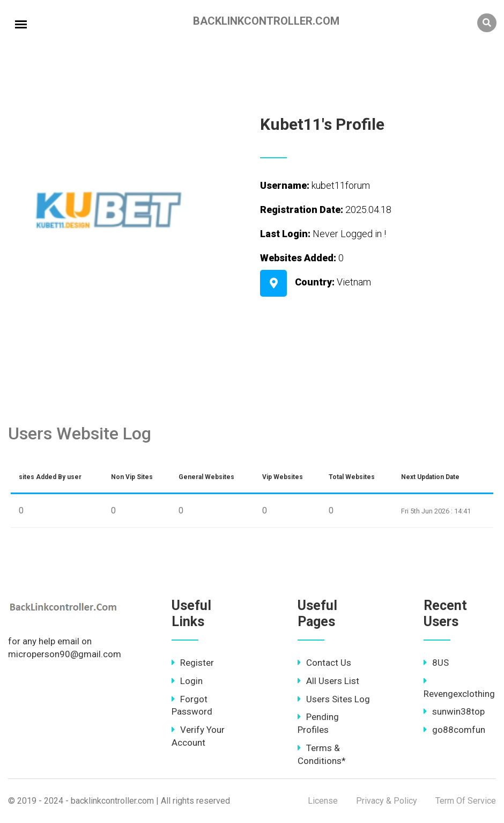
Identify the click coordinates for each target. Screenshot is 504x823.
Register (193, 663)
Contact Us (324, 663)
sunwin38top (454, 711)
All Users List (328, 681)
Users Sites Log (334, 699)
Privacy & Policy (387, 801)
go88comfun (454, 730)
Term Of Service (466, 801)
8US (436, 663)
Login (187, 681)
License (323, 801)
